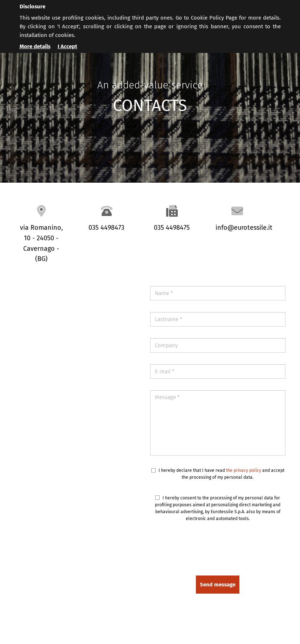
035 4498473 (106, 228)
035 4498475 (172, 228)
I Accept (67, 46)
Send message (218, 585)
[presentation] (230, 550)
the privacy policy (244, 470)
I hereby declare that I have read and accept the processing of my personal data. (218, 474)
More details (35, 46)
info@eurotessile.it (244, 228)
